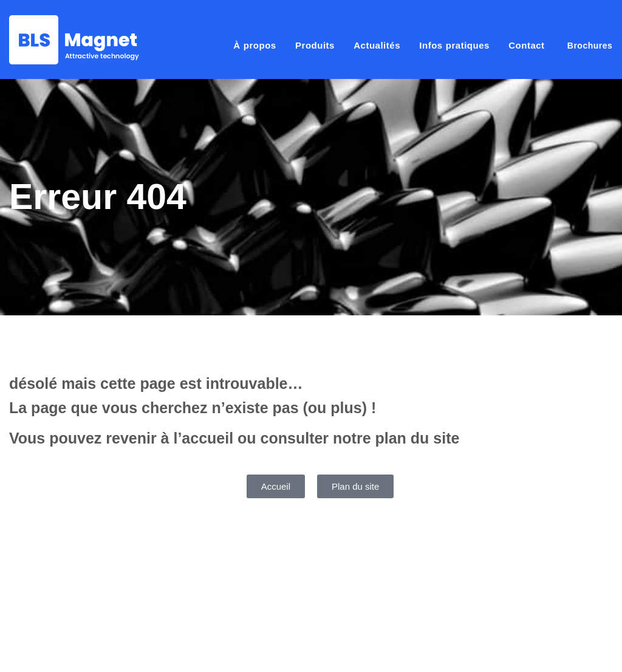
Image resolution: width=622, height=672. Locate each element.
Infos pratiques (454, 45)
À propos (255, 45)
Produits (315, 45)
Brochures (590, 46)
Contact (526, 45)
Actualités (377, 45)
